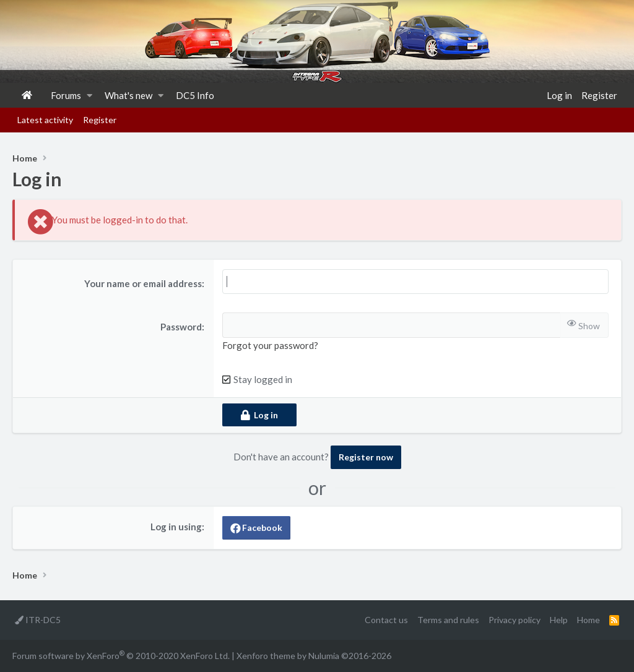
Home (27, 95)
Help (559, 620)
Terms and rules (448, 620)
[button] (89, 95)
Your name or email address (143, 283)
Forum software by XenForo (121, 655)
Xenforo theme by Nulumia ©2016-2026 (314, 656)
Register (100, 120)
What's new (128, 95)
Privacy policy (515, 620)
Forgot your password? (270, 345)
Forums (66, 95)
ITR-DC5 (38, 620)
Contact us (386, 620)
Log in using (176, 527)
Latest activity (45, 120)
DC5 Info (195, 95)
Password (181, 327)
